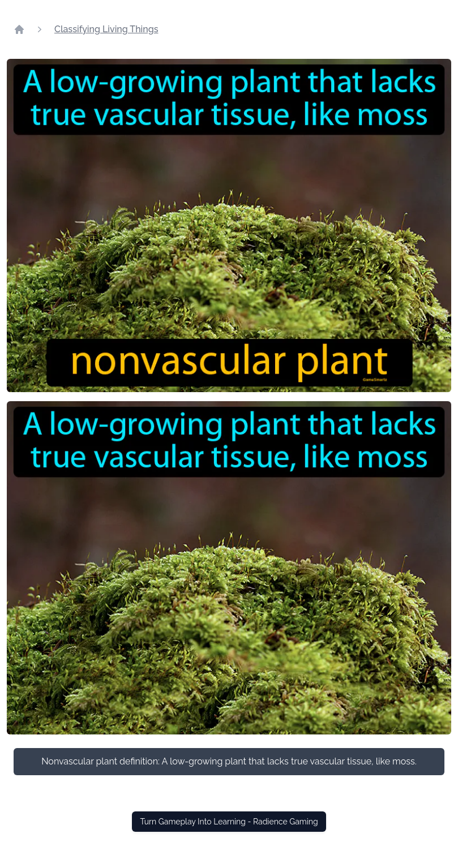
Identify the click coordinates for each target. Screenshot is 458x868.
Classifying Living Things (106, 29)
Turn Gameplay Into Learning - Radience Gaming (229, 822)
